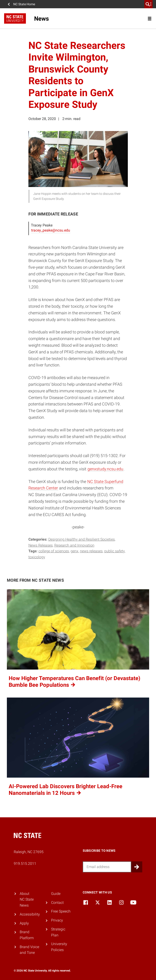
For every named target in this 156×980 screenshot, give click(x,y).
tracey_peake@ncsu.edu (51, 230)
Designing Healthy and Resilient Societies (82, 539)
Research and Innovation (74, 545)
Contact (57, 903)
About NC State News (27, 899)
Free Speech (61, 911)
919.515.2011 (25, 864)
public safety (114, 551)
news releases (91, 551)
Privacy (57, 920)
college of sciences (54, 551)
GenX (74, 551)
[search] (148, 4)
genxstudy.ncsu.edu (105, 469)
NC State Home (24, 4)
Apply (24, 923)
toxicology (37, 557)
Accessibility (30, 914)
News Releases (41, 545)
